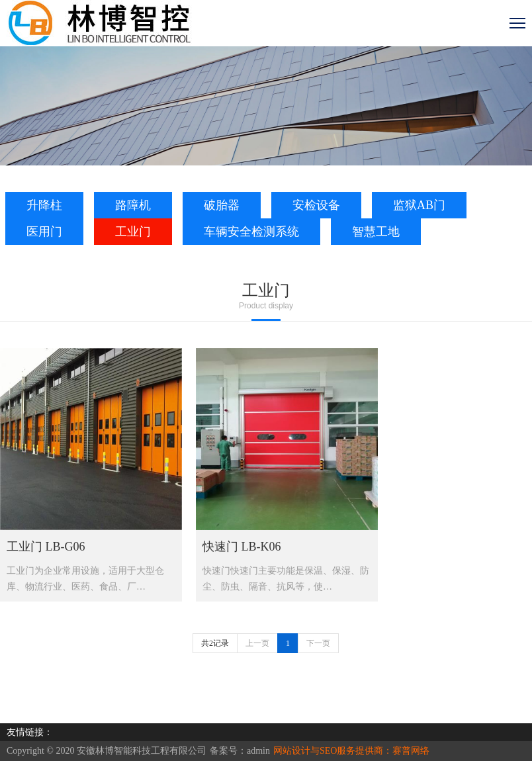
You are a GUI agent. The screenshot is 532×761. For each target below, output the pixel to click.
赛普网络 (411, 751)
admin (258, 751)
